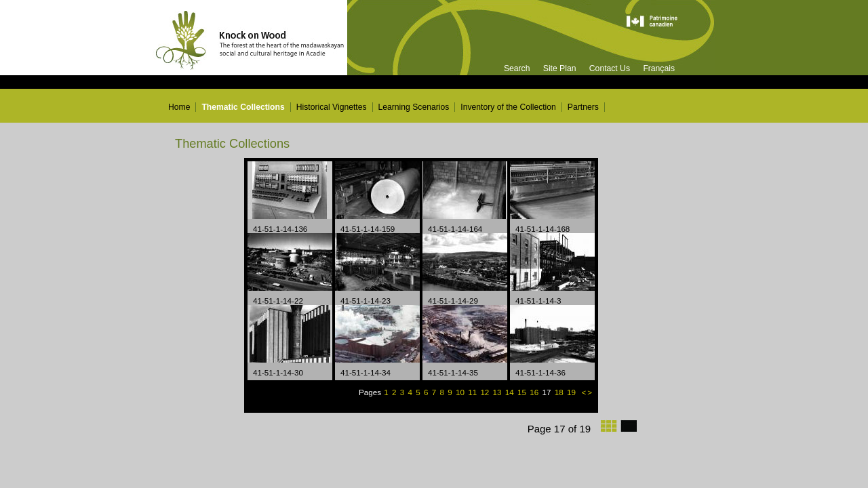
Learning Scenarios (414, 107)
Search (517, 68)
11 (473, 392)
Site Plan (560, 68)
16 (535, 392)
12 (486, 392)
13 (498, 392)
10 (461, 392)
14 (511, 392)
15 (523, 392)
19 (572, 392)
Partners (583, 107)
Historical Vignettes (332, 107)
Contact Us (610, 68)
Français (659, 68)
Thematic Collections (243, 107)
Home (179, 107)
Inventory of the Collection (508, 107)
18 (558, 392)
